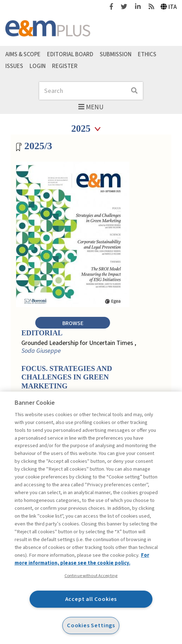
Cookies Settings (91, 625)
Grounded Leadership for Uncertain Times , (79, 347)
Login (38, 66)
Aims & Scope (23, 54)
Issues (14, 66)
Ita (169, 7)
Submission (116, 54)
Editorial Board (70, 54)
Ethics (147, 54)
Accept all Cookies (91, 599)
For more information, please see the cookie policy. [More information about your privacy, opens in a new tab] (82, 559)
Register (65, 66)
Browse (73, 323)
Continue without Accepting (91, 576)
